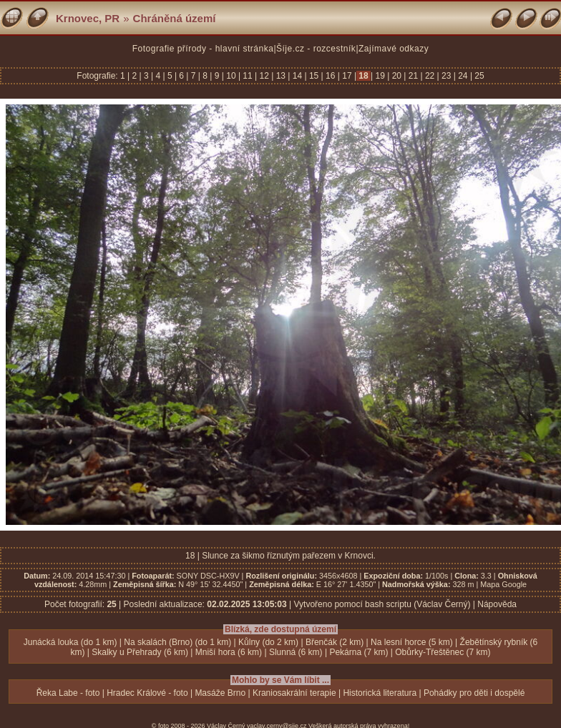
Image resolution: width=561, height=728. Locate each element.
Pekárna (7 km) (358, 652)
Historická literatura (380, 693)
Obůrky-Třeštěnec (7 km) (443, 652)
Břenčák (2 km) (335, 642)
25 (478, 76)
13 (280, 76)
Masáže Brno (220, 693)
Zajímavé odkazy (394, 49)
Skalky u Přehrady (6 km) (140, 652)
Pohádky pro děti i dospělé (474, 693)
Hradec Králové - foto (147, 693)
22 (430, 76)
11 (248, 76)
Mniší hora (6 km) (229, 652)
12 (264, 76)
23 (447, 76)
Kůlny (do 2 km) (268, 642)
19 (380, 76)
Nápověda (497, 604)
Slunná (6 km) (296, 652)
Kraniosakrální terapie (294, 693)
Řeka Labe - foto (68, 693)
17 (347, 76)
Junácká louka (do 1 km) (70, 642)
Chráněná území (175, 18)
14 (297, 76)
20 (396, 76)
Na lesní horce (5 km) (412, 642)
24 (463, 76)
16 (331, 76)
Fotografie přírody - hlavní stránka (203, 49)
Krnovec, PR (88, 18)
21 (413, 76)
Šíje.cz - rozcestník (316, 49)
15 (314, 76)
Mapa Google (503, 584)
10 (231, 76)
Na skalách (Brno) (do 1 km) (177, 642)
